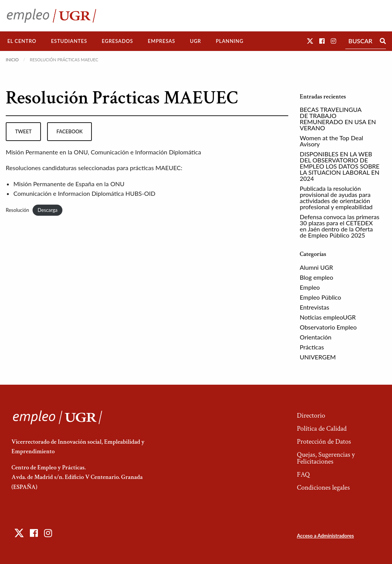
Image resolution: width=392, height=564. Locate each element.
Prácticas (312, 347)
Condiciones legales (323, 488)
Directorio (311, 416)
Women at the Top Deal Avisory (332, 141)
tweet (23, 131)
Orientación (316, 337)
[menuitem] (22, 41)
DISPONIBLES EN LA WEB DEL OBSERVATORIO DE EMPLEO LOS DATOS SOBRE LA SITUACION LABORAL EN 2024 (340, 166)
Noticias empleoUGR (328, 317)
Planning (230, 41)
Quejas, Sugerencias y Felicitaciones (326, 458)
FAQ (303, 475)
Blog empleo (316, 277)
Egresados (118, 41)
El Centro (22, 41)
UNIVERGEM (318, 357)
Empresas (162, 41)
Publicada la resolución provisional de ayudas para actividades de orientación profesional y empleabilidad (336, 198)
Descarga (47, 210)
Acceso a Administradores (325, 536)
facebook (70, 131)
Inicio (12, 60)
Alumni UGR (316, 267)
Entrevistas (314, 307)
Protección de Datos (324, 442)
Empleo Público (320, 297)
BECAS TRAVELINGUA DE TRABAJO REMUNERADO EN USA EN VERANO (338, 119)
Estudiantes (69, 41)
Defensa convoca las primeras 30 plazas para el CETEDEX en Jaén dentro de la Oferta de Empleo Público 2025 (340, 226)
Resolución (17, 210)
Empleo (310, 287)
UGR (195, 41)
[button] (310, 41)
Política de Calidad (322, 429)
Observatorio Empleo (328, 327)
